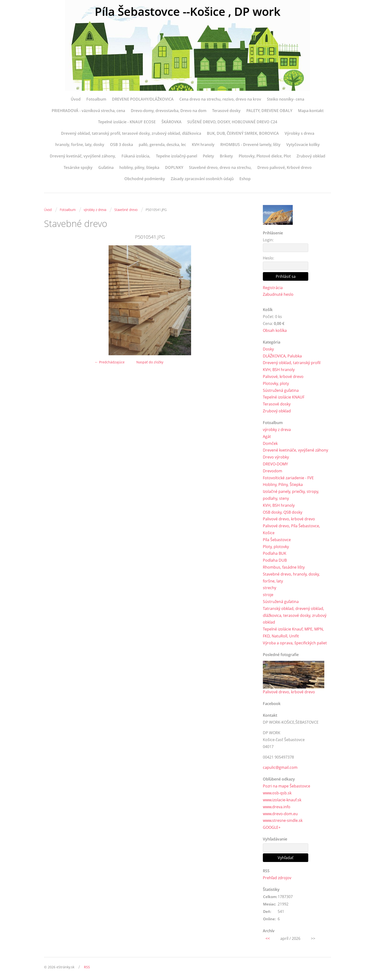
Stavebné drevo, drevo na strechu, (220, 167)
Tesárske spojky (78, 167)
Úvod (76, 99)
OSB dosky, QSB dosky (283, 512)
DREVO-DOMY (275, 464)
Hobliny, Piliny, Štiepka (283, 485)
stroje (268, 595)
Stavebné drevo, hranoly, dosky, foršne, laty (291, 578)
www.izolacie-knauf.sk (282, 800)
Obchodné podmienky (145, 179)
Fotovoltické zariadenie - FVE (288, 478)
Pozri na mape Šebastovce (287, 786)
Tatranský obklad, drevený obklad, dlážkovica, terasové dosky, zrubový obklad (295, 615)
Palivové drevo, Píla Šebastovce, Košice (291, 529)
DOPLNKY (174, 167)
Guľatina (106, 167)
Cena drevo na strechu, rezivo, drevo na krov (220, 99)
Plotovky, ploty (276, 383)
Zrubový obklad (311, 156)
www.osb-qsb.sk (277, 793)
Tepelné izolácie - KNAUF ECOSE (127, 122)
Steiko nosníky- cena (286, 99)
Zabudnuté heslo (278, 294)
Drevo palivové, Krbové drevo (284, 167)
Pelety (208, 156)
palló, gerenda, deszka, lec (162, 145)
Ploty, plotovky (276, 547)
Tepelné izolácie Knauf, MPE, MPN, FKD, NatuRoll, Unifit (293, 633)
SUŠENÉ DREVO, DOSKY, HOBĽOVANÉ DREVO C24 (232, 122)
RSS (87, 967)
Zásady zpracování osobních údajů (202, 179)
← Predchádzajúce (110, 362)
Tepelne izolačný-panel (176, 156)
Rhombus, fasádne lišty (284, 567)
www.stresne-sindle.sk (283, 820)
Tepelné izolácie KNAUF (284, 397)
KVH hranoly (203, 145)
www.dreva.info (277, 807)
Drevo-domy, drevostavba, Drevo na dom (169, 111)
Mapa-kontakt (311, 111)
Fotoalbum (96, 99)
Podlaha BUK (275, 553)
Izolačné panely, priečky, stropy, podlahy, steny (291, 495)
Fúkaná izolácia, (136, 156)
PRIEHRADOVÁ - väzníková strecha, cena (88, 111)
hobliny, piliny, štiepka (139, 167)
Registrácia (273, 288)
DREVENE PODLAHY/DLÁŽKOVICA (143, 99)
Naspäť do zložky (150, 362)
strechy (270, 588)
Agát (267, 436)
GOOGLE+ (272, 827)
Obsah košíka (275, 330)
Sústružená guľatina (281, 390)
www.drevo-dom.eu (280, 814)
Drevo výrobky (276, 457)
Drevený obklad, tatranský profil (292, 363)
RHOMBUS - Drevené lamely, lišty (250, 145)
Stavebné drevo (126, 210)
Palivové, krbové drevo (283, 377)
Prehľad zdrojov (277, 878)
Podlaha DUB (275, 560)
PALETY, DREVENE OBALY (269, 111)
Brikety (226, 156)
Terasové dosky (226, 111)
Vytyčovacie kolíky (303, 145)
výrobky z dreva (95, 210)
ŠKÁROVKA (171, 122)
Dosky (268, 349)
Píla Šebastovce (277, 540)
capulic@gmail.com (280, 767)
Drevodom (273, 471)
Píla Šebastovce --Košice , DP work (187, 11)
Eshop (245, 179)
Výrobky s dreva (299, 133)
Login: (268, 240)
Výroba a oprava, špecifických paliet (295, 643)
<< (268, 938)
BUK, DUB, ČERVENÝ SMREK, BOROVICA (243, 133)
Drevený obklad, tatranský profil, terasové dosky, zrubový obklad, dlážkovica (131, 133)
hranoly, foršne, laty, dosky (80, 145)
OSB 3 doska (121, 145)
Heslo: (268, 258)
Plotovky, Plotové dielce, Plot (265, 156)
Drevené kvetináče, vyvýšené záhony (295, 450)
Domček (270, 443)
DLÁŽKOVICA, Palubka (282, 356)
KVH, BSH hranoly (279, 370)
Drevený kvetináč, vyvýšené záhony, (83, 156)
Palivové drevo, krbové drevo (289, 519)
